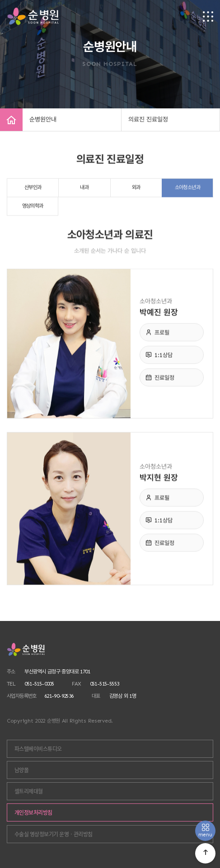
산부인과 (33, 190)
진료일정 (164, 380)
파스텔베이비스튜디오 (38, 749)
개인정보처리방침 (33, 812)
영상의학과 (33, 208)
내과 (84, 190)
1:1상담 (164, 357)
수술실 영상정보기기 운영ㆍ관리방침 (54, 834)
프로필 (162, 335)
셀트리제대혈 (29, 791)
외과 (136, 190)
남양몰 (21, 770)
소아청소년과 (187, 190)
